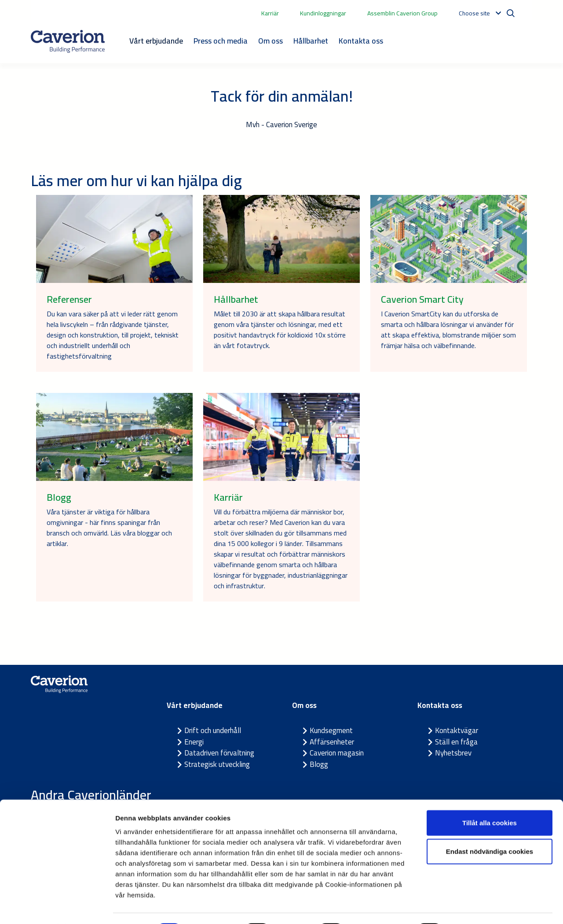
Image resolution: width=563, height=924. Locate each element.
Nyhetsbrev (453, 753)
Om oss (271, 41)
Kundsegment (331, 730)
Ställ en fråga (456, 742)
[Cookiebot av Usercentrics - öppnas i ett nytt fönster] (57, 907)
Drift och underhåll (213, 730)
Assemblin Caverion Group (402, 13)
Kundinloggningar (323, 13)
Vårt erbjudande (156, 41)
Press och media (221, 41)
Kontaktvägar (457, 730)
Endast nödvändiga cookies (490, 828)
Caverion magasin (337, 753)
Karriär (270, 13)
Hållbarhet (311, 41)
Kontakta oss (361, 41)
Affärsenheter (332, 742)
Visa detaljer (478, 907)
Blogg (319, 764)
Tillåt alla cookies (490, 799)
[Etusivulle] (68, 41)
